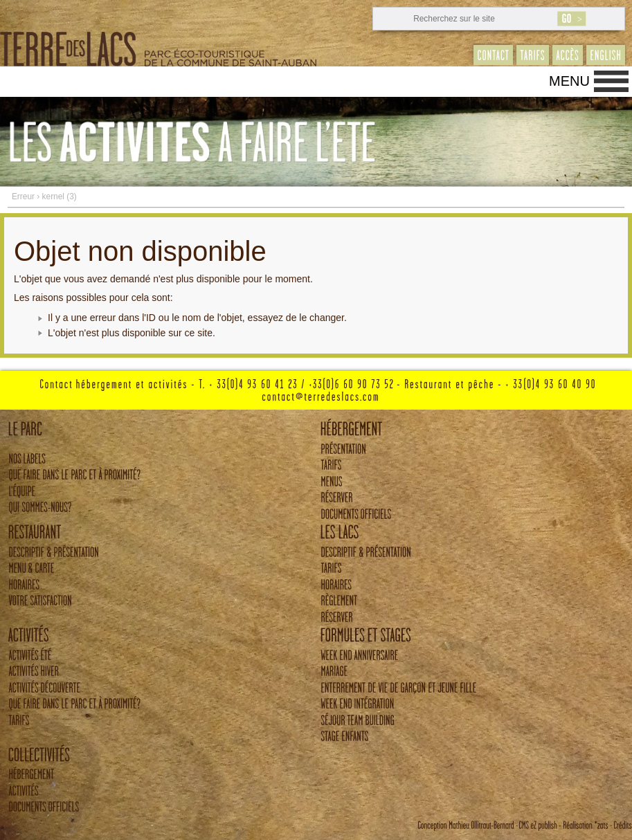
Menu (569, 81)
